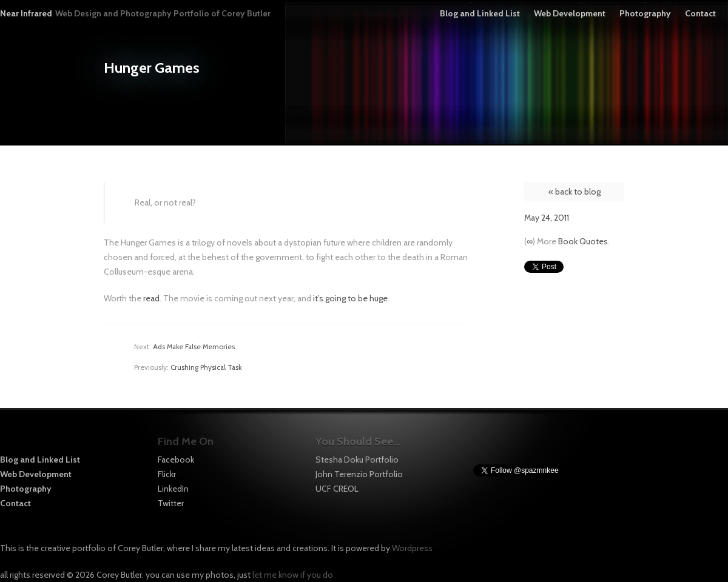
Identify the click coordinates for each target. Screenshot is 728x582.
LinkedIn (173, 489)
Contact (700, 13)
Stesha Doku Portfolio (357, 460)
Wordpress (412, 548)
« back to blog (575, 192)
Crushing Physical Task (206, 367)
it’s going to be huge (350, 298)
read (151, 298)
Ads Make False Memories (194, 347)
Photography (645, 13)
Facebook (176, 460)
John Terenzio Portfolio (359, 474)
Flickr (167, 474)
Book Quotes (583, 241)
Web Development (570, 13)
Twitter (171, 503)
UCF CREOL (337, 489)
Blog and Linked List (480, 13)
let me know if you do (293, 575)
